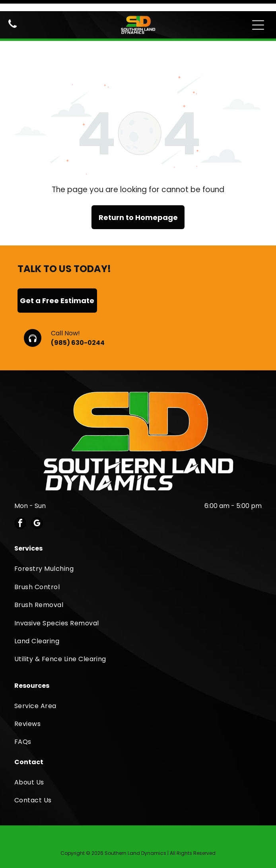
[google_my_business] (37, 497)
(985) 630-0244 (78, 316)
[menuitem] (138, 542)
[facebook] (20, 497)
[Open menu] (258, 14)
